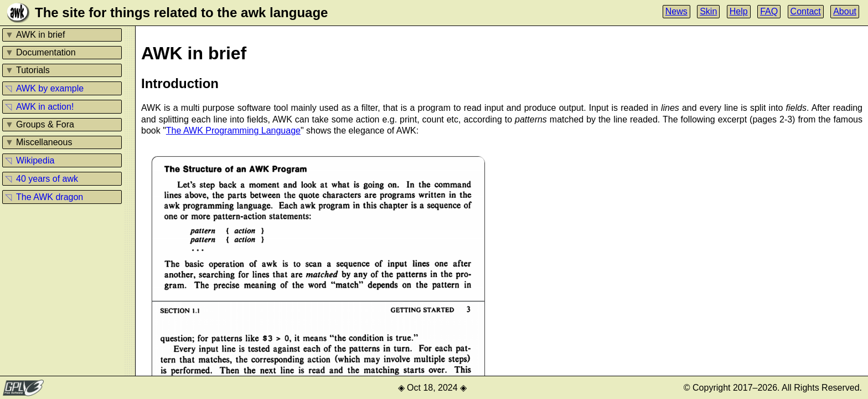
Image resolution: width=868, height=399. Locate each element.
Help (739, 11)
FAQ (769, 11)
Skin (708, 11)
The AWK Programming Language (233, 131)
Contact (806, 11)
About (845, 11)
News (676, 11)
